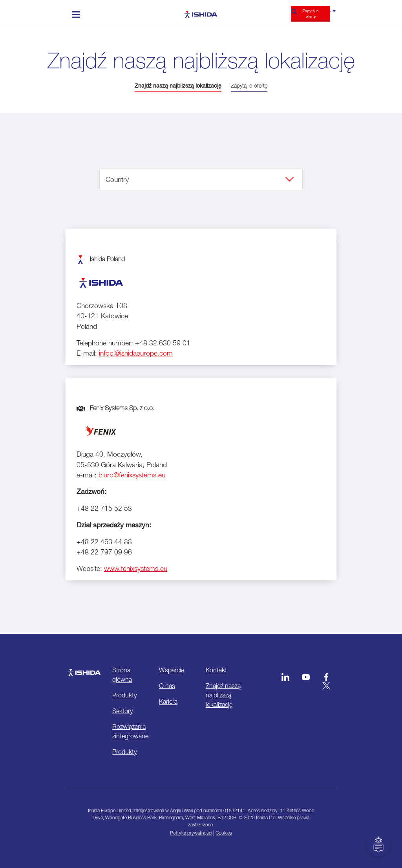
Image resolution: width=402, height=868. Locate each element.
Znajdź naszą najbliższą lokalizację (178, 85)
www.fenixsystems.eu (136, 568)
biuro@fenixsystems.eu (132, 475)
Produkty (124, 695)
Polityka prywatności (191, 833)
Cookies (224, 833)
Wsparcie (172, 670)
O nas (167, 686)
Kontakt (216, 670)
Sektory (122, 711)
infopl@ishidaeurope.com (136, 353)
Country (117, 179)
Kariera (168, 701)
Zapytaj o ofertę (311, 14)
